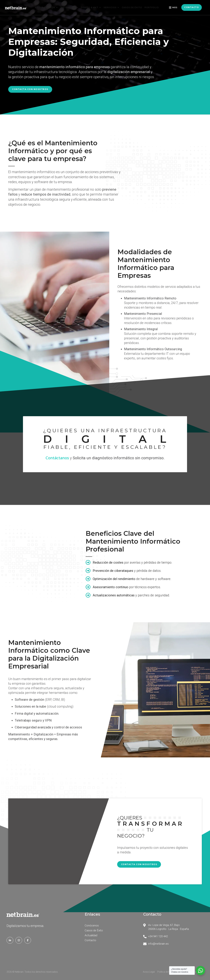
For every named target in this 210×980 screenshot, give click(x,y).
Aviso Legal (149, 972)
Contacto (90, 940)
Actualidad (91, 935)
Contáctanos (57, 458)
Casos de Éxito (94, 930)
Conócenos (92, 925)
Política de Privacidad (168, 972)
